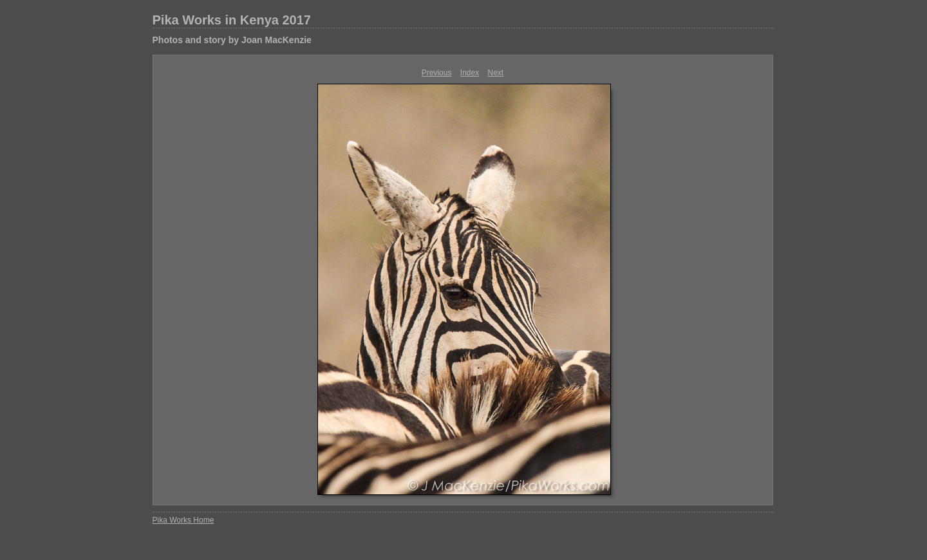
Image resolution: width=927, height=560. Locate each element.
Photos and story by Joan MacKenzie (232, 40)
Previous (437, 73)
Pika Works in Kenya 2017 (232, 20)
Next (496, 73)
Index (470, 73)
